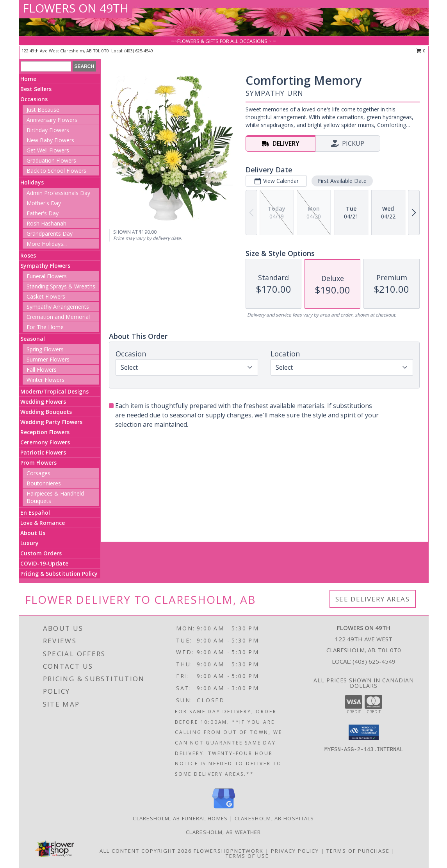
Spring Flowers (45, 349)
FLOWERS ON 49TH (76, 8)
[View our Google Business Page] (224, 809)
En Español (35, 513)
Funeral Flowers (47, 276)
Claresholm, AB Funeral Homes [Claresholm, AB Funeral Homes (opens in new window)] (180, 818)
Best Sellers (36, 89)
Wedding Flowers (43, 402)
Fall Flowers (42, 370)
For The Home (45, 327)
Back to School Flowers (56, 171)
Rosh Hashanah (46, 223)
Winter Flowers (45, 380)
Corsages (38, 473)
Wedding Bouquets (46, 412)
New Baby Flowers (50, 140)
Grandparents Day (50, 234)
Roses (28, 255)
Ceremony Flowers (45, 442)
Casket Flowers (46, 296)
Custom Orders (41, 553)
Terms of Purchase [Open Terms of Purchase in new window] (358, 851)
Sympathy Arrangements (58, 307)
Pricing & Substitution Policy (59, 574)
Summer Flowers (48, 359)
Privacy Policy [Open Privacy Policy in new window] (295, 851)
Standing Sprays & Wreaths (61, 286)
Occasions (34, 99)
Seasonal (33, 339)
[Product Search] (46, 66)
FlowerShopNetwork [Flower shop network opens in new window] (229, 851)
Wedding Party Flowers (51, 422)
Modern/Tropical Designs (54, 391)
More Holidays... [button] (47, 244)
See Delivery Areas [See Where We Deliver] (373, 599)
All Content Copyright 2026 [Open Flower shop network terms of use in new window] (146, 851)
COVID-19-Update (44, 563)
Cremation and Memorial (58, 317)
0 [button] (421, 51)
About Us (33, 533)
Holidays (32, 182)
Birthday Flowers (48, 130)
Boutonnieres (44, 483)
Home (28, 79)
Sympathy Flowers (45, 266)
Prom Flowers (38, 463)
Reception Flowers (45, 432)
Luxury (29, 543)
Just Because (43, 110)
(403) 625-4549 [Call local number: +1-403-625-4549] (139, 51)
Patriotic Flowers (43, 452)
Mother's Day (44, 203)
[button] (364, 732)
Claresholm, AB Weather (223, 832)
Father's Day (43, 213)
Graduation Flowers (51, 160)
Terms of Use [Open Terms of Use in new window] (247, 856)
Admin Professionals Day (58, 193)
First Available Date (342, 181)
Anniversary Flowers (52, 120)
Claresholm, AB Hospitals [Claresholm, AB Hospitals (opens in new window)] (274, 818)
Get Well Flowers (48, 150)
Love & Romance (43, 523)
